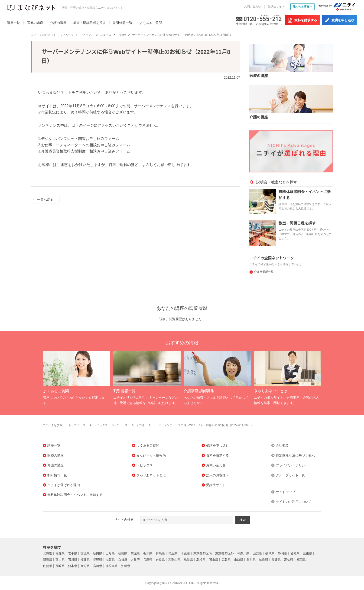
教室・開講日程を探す (90, 23)
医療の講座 (35, 23)
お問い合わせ (253, 7)
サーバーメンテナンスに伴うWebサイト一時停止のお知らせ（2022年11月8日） (182, 35)
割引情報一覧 (123, 23)
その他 (122, 35)
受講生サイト (276, 7)
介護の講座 (58, 23)
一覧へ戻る (45, 200)
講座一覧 (13, 23)
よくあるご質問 (151, 23)
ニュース (106, 35)
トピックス (87, 35)
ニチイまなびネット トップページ (52, 35)
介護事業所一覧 (264, 272)
